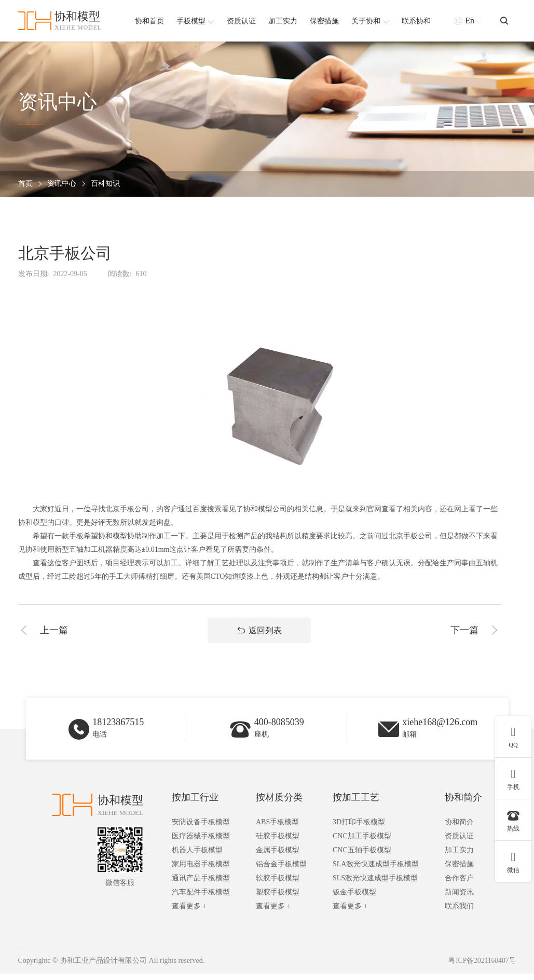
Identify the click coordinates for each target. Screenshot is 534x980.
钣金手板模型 (354, 898)
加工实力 (459, 856)
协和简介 (463, 804)
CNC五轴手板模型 (362, 856)
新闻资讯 (459, 898)
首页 (25, 184)
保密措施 (459, 870)
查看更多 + (189, 912)
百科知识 (105, 184)
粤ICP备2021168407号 (481, 967)
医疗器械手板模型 (201, 842)
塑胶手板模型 (278, 898)
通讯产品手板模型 (201, 884)
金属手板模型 (278, 856)
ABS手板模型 (277, 828)
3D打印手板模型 (359, 828)
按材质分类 (279, 804)
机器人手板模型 (197, 856)
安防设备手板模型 (201, 828)
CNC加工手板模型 (362, 842)
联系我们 (459, 912)
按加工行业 (195, 804)
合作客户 (459, 884)
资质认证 (459, 842)
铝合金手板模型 (281, 870)
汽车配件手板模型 (201, 898)
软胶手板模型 (278, 884)
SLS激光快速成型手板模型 (375, 884)
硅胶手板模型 (278, 842)
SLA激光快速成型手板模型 (376, 870)
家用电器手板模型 (201, 870)
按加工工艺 (356, 804)
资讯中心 (62, 184)
